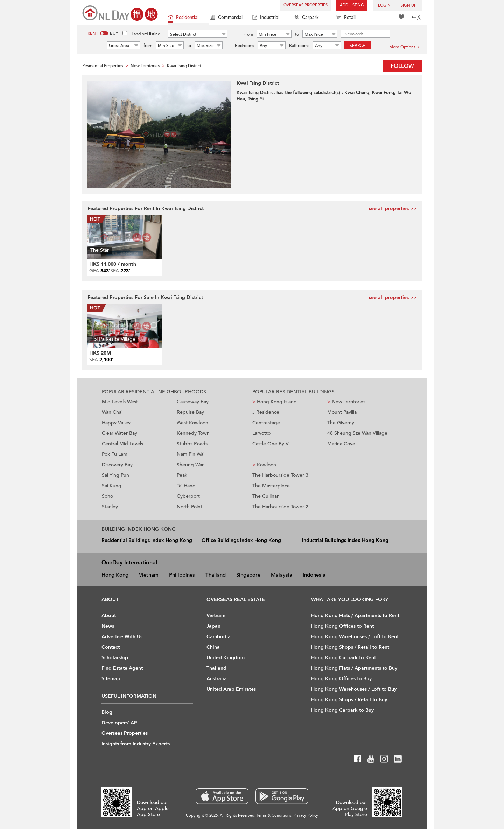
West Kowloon (192, 423)
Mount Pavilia (342, 412)
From (248, 34)
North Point (190, 507)
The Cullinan (266, 496)
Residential (183, 18)
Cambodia (219, 637)
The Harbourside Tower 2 (280, 507)
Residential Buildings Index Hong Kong (147, 540)
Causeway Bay (193, 402)
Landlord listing (146, 34)
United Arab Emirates (231, 689)
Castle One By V (271, 444)
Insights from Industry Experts (136, 744)
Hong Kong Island (275, 402)
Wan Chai (112, 412)
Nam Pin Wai (191, 454)
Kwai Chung (357, 93)
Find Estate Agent (122, 668)
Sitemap (111, 679)
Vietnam (149, 575)
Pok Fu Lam (115, 454)
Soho (107, 496)
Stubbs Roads (192, 444)
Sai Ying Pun (115, 475)
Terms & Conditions (274, 816)
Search (358, 46)
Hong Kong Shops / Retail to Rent (350, 647)
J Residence (266, 412)
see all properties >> (393, 208)
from (148, 46)
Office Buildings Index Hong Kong (241, 540)
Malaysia (282, 575)
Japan (213, 626)
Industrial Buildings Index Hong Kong (345, 540)
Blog (107, 712)
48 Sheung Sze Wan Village (357, 433)
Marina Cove (341, 444)
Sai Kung (112, 486)
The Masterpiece (271, 486)
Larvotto (261, 433)
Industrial (266, 18)
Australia (217, 679)
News (108, 626)
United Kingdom (226, 658)
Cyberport (188, 496)
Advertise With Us (122, 637)
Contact (111, 647)
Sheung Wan (191, 465)
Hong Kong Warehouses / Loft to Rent (355, 637)
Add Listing (352, 5)
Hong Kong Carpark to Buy (342, 710)
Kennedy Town (193, 433)
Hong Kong (115, 575)
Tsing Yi (256, 99)
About (109, 616)
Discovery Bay (117, 465)
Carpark (307, 18)
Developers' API (120, 723)
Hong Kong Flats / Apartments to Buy (354, 668)
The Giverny (341, 423)
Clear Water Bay (120, 433)
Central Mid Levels (122, 444)
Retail (346, 18)
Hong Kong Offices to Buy (341, 679)
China (213, 647)
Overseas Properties (306, 5)
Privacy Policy (306, 816)
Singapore (248, 575)
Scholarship (115, 658)
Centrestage (266, 423)
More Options (405, 47)
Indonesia (314, 575)
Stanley (110, 507)
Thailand (216, 575)
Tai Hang (186, 486)
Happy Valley (116, 423)
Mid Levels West (120, 402)
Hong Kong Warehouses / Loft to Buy (354, 689)
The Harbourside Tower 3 (280, 475)
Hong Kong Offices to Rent (342, 626)
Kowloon (264, 465)
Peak (182, 475)
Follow (402, 66)
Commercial (226, 18)
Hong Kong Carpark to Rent (344, 658)
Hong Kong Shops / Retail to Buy (349, 700)
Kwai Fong (383, 93)
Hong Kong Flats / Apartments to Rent (355, 616)
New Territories (346, 402)
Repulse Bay (190, 412)
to (297, 34)
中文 (417, 17)
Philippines (182, 575)
